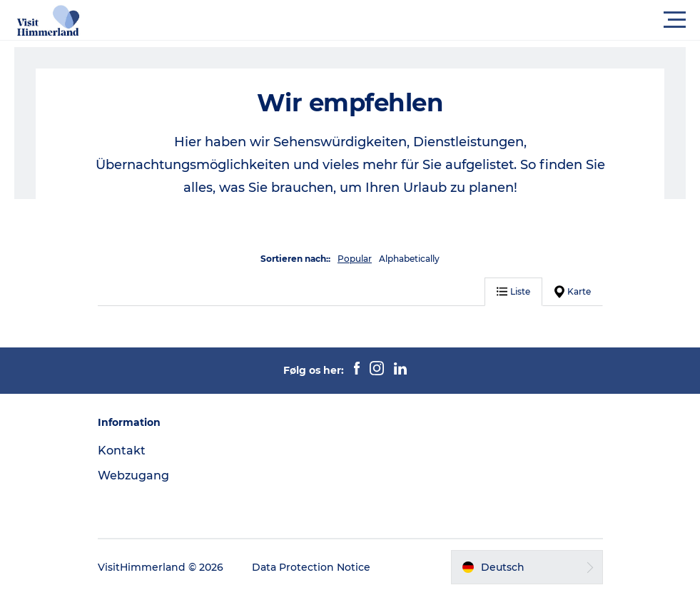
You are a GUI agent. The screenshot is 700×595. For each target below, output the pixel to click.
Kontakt (122, 451)
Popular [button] (355, 259)
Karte (573, 292)
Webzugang (133, 476)
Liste (513, 291)
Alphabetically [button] (409, 259)
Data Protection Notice (311, 567)
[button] (414, 20)
